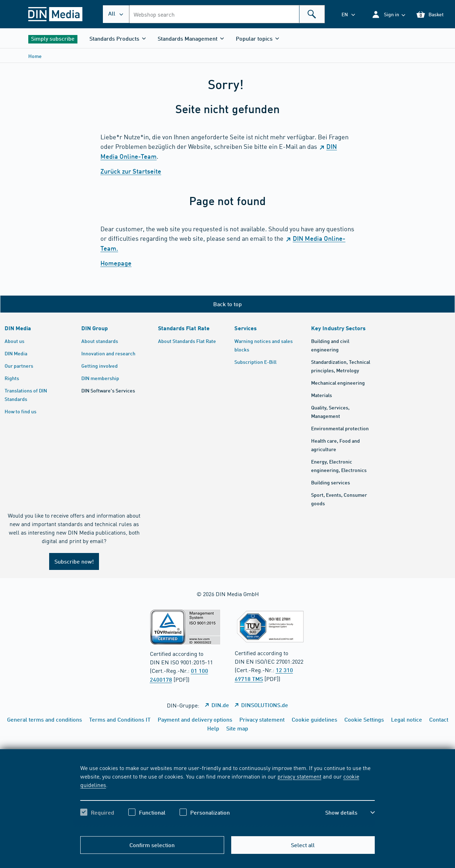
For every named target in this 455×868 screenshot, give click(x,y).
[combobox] (227, 14)
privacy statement (299, 776)
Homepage (116, 263)
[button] (388, 14)
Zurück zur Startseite (131, 171)
